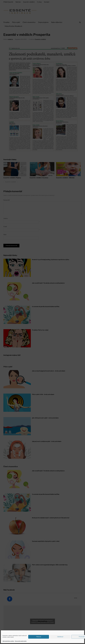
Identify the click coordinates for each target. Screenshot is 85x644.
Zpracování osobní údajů (21, 641)
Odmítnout (60, 637)
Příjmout (39, 637)
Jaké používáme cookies (8, 641)
